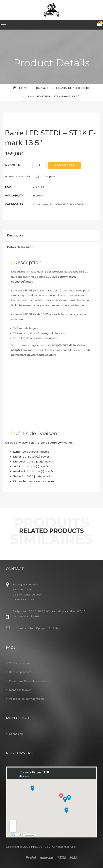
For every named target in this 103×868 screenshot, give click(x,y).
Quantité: (13, 165)
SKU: (8, 187)
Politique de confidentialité (27, 699)
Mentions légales (20, 690)
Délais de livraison (20, 247)
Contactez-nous (20, 663)
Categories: (14, 204)
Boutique (42, 88)
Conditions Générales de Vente (29, 681)
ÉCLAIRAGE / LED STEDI (72, 88)
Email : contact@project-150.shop (39, 628)
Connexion (16, 734)
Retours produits (20, 672)
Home (24, 88)
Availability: (15, 196)
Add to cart (64, 165)
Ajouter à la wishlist (18, 176)
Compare (44, 177)
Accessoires (40, 204)
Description (16, 235)
